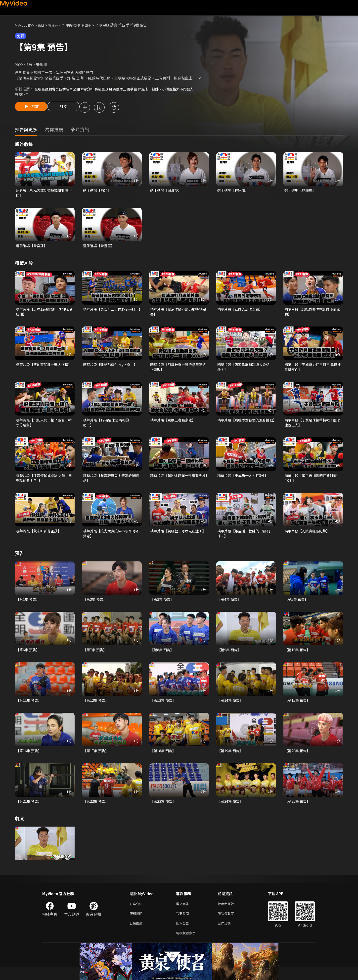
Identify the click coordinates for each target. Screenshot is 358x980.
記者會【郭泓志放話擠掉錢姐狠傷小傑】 (44, 194)
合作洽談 (228, 935)
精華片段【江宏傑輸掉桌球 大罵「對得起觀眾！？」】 (42, 484)
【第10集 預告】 (298, 658)
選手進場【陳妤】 (98, 192)
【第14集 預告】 (231, 709)
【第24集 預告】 (231, 811)
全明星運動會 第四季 (85, 25)
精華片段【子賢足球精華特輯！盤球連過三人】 (312, 428)
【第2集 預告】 (96, 607)
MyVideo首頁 (26, 25)
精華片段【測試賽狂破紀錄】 (309, 538)
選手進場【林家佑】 (234, 192)
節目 (45, 25)
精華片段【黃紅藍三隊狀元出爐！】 (174, 540)
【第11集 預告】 (29, 709)
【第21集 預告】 (29, 811)
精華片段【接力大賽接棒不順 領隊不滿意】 (111, 540)
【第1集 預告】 (28, 607)
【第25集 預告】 (298, 811)
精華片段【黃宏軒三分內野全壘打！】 (109, 315)
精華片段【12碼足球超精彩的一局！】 (109, 428)
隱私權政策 (230, 925)
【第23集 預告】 (164, 811)
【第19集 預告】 (231, 760)
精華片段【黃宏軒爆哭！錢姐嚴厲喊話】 (111, 484)
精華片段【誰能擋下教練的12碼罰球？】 (245, 540)
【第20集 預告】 (298, 760)
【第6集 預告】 (28, 658)
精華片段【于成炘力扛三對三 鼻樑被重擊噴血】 (313, 371)
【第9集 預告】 (230, 658)
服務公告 (183, 935)
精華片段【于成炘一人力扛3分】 (244, 481)
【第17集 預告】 (97, 760)
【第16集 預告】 (29, 760)
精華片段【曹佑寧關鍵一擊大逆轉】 (42, 371)
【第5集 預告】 (297, 607)
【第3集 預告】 (163, 607)
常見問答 (183, 914)
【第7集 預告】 (96, 658)
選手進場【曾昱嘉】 (100, 248)
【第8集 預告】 (163, 658)
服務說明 (137, 925)
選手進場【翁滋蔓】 (167, 192)
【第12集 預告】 (97, 709)
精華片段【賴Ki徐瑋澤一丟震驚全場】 (178, 484)
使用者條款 (230, 914)
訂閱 (67, 108)
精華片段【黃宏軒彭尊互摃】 (40, 538)
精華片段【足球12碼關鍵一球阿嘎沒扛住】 (44, 315)
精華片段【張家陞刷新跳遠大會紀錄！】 (245, 371)
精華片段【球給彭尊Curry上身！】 (112, 368)
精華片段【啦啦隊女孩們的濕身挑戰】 (245, 428)
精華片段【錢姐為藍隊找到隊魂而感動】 (312, 315)
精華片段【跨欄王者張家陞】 (174, 425)
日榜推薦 (137, 935)
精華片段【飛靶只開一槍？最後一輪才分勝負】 (44, 428)
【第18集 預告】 (164, 760)
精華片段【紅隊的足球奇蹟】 (242, 312)
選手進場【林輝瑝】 (301, 192)
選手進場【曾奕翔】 (33, 248)
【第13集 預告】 (164, 709)
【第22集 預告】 (97, 811)
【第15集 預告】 (298, 709)
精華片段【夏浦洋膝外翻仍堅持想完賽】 (178, 315)
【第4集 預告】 (230, 607)
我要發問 (183, 925)
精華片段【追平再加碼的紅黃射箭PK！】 (312, 484)
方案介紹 (137, 914)
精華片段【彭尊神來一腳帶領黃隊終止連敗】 (178, 371)
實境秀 (58, 25)
